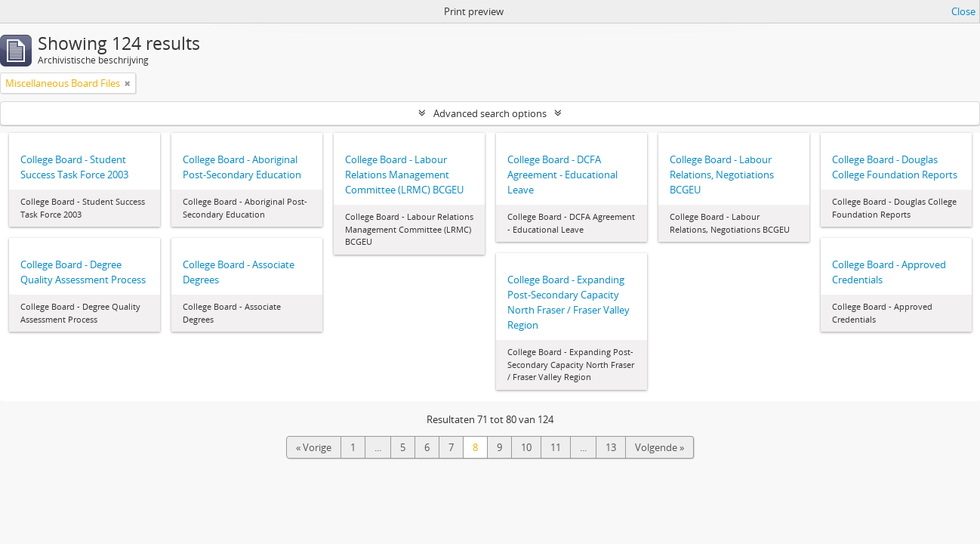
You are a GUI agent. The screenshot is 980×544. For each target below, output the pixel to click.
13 (611, 447)
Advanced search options (490, 113)
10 (526, 447)
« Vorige (314, 447)
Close (963, 11)
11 (556, 447)
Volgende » (659, 447)
